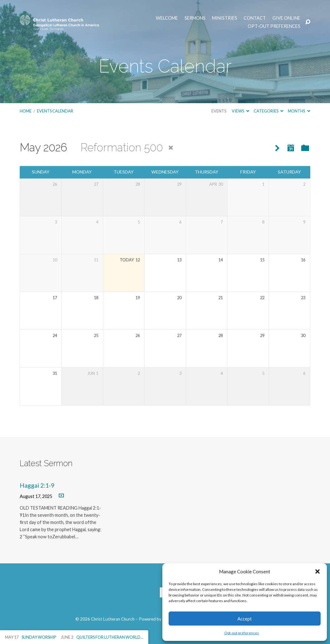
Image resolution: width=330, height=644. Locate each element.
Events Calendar (55, 111)
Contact (255, 18)
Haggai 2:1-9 (37, 485)
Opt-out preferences (242, 633)
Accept (245, 619)
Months (299, 111)
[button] (317, 571)
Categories (269, 111)
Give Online (286, 18)
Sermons (195, 18)
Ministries (225, 18)
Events (219, 111)
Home (26, 111)
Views (240, 111)
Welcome (167, 18)
